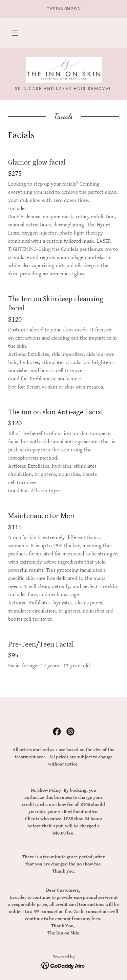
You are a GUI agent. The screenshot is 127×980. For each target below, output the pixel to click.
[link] (64, 70)
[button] (15, 33)
